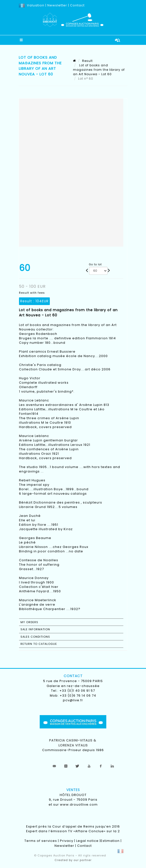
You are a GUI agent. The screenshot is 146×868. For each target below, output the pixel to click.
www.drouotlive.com (79, 805)
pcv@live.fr (73, 700)
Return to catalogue (39, 644)
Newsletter (57, 5)
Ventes (73, 790)
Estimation (110, 841)
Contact (77, 5)
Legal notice (87, 841)
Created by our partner (73, 860)
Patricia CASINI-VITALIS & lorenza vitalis (73, 743)
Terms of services (41, 841)
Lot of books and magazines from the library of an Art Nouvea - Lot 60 (99, 70)
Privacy (67, 841)
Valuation (36, 5)
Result (87, 61)
